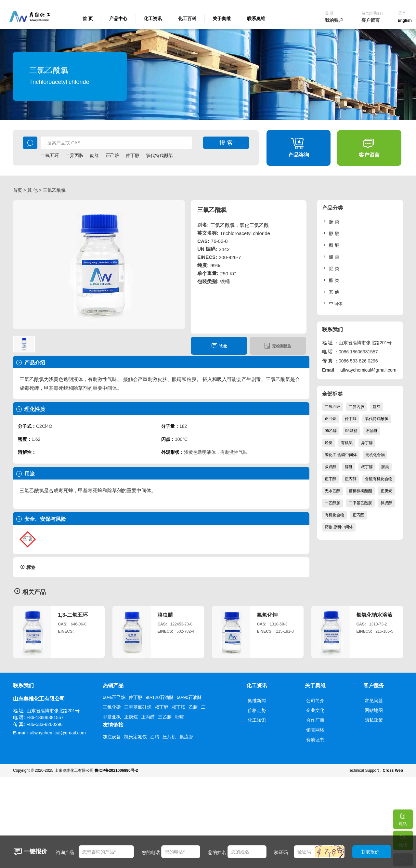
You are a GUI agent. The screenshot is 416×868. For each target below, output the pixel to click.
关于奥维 (222, 19)
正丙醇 (351, 479)
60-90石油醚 (189, 697)
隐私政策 (374, 720)
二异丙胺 (74, 155)
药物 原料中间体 (339, 527)
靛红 (95, 155)
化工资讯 (153, 19)
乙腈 (193, 707)
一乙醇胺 (332, 503)
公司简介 (315, 701)
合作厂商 (315, 720)
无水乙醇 (332, 491)
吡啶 (179, 717)
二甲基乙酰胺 (360, 503)
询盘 (219, 346)
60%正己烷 (114, 697)
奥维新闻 (257, 701)
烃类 (329, 443)
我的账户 (334, 20)
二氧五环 (50, 155)
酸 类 (331, 257)
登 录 (329, 13)
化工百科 (187, 19)
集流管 (186, 737)
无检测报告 (278, 346)
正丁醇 (331, 479)
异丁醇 (367, 443)
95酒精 (351, 431)
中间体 (332, 303)
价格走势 (257, 710)
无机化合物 (375, 455)
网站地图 (374, 710)
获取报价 (370, 852)
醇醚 (349, 467)
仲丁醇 (133, 155)
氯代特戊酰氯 (160, 155)
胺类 (385, 467)
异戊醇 (386, 503)
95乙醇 (331, 431)
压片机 (169, 737)
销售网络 (315, 730)
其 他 (32, 190)
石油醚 (372, 431)
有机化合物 (334, 515)
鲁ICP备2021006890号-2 (116, 770)
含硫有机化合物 (379, 479)
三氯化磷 (112, 707)
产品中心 (118, 19)
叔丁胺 (178, 707)
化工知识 (257, 720)
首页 (18, 190)
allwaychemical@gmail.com (368, 370)
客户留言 (370, 20)
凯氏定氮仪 (136, 737)
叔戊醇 (331, 467)
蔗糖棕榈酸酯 (360, 491)
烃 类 (331, 268)
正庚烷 (386, 491)
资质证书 (315, 740)
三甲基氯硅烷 (138, 707)
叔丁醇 (367, 467)
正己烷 (112, 155)
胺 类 (331, 222)
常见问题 (374, 701)
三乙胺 (165, 717)
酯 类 (331, 280)
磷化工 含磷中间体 (341, 455)
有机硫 (347, 443)
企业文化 (315, 710)
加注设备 (112, 737)
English (405, 20)
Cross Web (393, 770)
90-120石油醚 (160, 697)
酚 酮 (331, 245)
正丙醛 (358, 515)
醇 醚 (331, 233)
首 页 (88, 19)
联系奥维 (256, 19)
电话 (403, 818)
